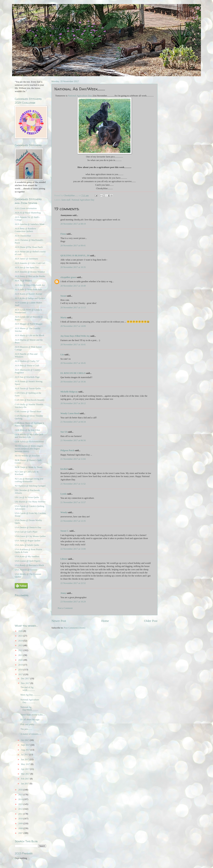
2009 (21, 823)
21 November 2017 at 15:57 (73, 502)
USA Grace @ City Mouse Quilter (30, 536)
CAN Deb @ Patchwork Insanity (30, 400)
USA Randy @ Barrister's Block (29, 565)
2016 (21, 790)
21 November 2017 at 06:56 (73, 440)
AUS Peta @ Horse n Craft (27, 366)
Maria (63, 318)
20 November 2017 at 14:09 (73, 326)
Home (105, 621)
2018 (21, 670)
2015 (21, 795)
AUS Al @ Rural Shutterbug (28, 213)
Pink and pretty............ (31, 724)
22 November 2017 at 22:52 (73, 583)
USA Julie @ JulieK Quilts (27, 545)
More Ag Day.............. (30, 695)
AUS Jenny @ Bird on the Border (30, 276)
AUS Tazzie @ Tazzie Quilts (28, 388)
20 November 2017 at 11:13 (73, 307)
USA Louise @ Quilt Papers (28, 561)
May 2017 (26, 764)
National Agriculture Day (80, 96)
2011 (21, 814)
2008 (21, 828)
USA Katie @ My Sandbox (27, 556)
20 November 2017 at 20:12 (73, 403)
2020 (21, 660)
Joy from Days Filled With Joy (75, 336)
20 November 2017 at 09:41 (73, 246)
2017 (21, 674)
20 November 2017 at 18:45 (73, 363)
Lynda (64, 494)
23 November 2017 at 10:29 (73, 602)
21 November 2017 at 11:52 (73, 484)
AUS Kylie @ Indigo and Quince (30, 298)
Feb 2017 (25, 779)
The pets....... (26, 729)
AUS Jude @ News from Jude (28, 289)
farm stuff (66, 200)
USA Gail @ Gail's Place (26, 532)
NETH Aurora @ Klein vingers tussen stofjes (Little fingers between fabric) (29, 449)
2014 (21, 799)
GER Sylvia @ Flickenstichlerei (29, 442)
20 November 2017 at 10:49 (73, 286)
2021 (21, 655)
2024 (21, 641)
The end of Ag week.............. (28, 689)
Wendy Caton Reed (70, 413)
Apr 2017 (25, 769)
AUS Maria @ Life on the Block (30, 335)
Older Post (151, 621)
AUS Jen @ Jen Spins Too (27, 267)
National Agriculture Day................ (30, 701)
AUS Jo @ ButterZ (23, 281)
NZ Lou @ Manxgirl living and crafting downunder (29, 480)
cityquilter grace (68, 277)
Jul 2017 (25, 755)
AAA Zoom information (26, 208)
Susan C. (65, 531)
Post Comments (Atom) (75, 628)
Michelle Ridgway (69, 392)
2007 (21, 833)
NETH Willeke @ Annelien (27, 456)
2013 (21, 804)
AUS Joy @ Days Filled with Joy (30, 285)
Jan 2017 (25, 784)
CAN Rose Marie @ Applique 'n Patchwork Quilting (29, 424)
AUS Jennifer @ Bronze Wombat (30, 272)
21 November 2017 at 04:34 (73, 422)
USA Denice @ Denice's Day (28, 527)
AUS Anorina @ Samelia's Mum (30, 224)
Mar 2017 (26, 774)
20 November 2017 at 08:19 (73, 224)
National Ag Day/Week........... (29, 708)
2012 (21, 809)
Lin (62, 355)
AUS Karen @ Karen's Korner (29, 294)
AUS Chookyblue (23, 236)
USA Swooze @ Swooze (26, 570)
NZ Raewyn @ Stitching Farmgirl (30, 486)
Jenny (63, 593)
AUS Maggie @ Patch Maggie (29, 324)
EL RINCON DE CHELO (73, 373)
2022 (21, 650)
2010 (21, 819)
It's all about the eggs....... (32, 719)
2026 (21, 631)
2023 (21, 645)
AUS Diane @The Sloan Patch (29, 247)
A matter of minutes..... (31, 734)
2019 (21, 665)
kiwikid (64, 469)
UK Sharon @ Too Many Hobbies (30, 502)
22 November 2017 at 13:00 (73, 549)
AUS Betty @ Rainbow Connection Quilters (25, 230)
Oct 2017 (25, 740)
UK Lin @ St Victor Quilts (27, 497)
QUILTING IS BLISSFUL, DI (75, 256)
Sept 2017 (26, 745)
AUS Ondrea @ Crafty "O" (27, 361)
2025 (21, 636)
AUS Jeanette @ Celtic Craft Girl (30, 263)
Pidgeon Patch (67, 450)
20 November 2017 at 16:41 (73, 345)
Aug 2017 (26, 750)
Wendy (64, 512)
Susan (63, 296)
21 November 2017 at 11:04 (73, 459)
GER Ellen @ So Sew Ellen (27, 430)
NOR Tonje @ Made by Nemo (29, 467)
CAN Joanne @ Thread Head (28, 411)
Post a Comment (65, 608)
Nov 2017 (26, 683)
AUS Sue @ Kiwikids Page (27, 377)
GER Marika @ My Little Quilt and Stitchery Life (29, 436)
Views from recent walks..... (33, 715)
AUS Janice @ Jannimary (26, 259)
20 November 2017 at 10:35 (73, 267)
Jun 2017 (25, 759)
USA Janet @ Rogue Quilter (28, 541)
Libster (64, 559)
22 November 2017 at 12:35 (73, 521)
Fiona (63, 234)
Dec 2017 (26, 678)
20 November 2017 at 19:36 (73, 382)
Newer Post (59, 621)
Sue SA (64, 432)
